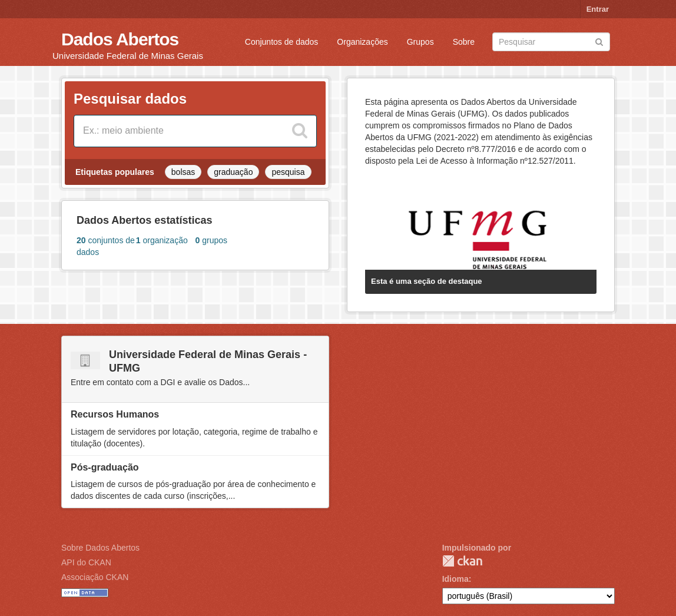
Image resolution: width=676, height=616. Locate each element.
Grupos (420, 42)
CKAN (462, 561)
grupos (212, 240)
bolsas (183, 172)
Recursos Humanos (115, 414)
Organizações (362, 42)
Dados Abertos (120, 39)
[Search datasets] (551, 42)
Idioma (455, 579)
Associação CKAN (95, 577)
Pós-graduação (105, 467)
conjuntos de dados (106, 246)
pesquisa (288, 172)
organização (162, 240)
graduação (233, 172)
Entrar (598, 9)
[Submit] (599, 41)
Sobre (464, 42)
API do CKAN (86, 562)
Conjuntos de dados (282, 42)
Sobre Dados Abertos (100, 548)
